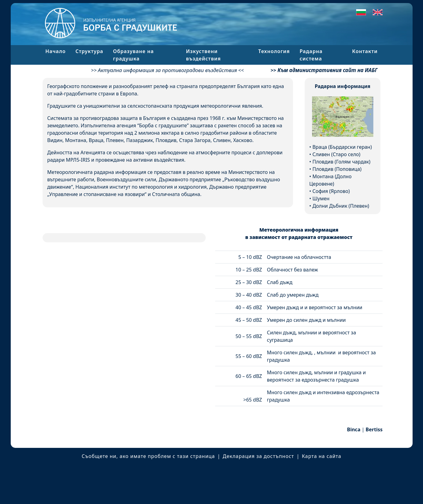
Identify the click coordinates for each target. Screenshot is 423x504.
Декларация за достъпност (259, 456)
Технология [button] (274, 51)
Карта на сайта (322, 456)
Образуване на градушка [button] (133, 55)
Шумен (321, 198)
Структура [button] (89, 51)
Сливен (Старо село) (336, 154)
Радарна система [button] (311, 55)
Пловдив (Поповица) (337, 169)
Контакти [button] (365, 51)
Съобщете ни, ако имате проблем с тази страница (149, 456)
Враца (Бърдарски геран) (342, 147)
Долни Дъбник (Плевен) (341, 206)
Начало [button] (55, 51)
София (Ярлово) (331, 191)
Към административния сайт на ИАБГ (327, 70)
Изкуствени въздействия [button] (204, 55)
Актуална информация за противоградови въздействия (167, 70)
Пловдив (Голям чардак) (341, 162)
